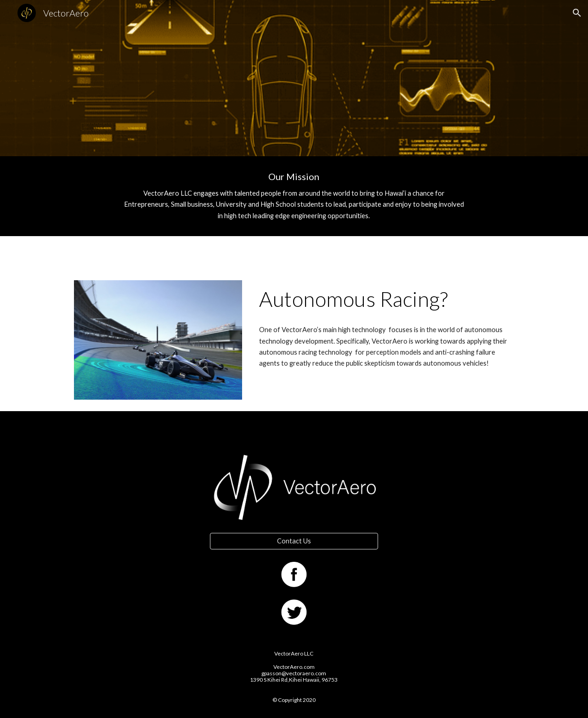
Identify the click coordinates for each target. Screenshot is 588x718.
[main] (294, 196)
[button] (577, 13)
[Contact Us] (294, 541)
